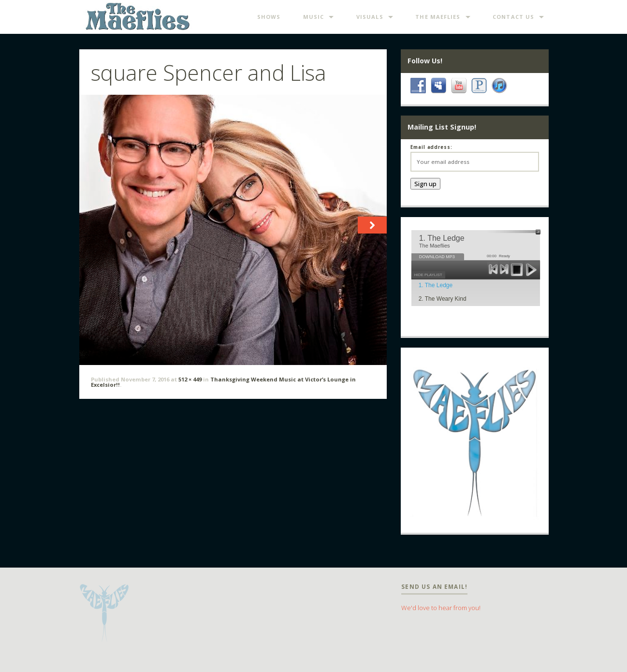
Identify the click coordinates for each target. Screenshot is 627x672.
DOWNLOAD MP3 (437, 257)
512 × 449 (190, 379)
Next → (371, 233)
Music (314, 17)
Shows (269, 17)
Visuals (370, 17)
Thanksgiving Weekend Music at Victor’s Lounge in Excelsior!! (223, 382)
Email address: (432, 147)
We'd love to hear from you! (441, 608)
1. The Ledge (436, 285)
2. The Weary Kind (443, 299)
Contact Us (513, 17)
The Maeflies (438, 17)
